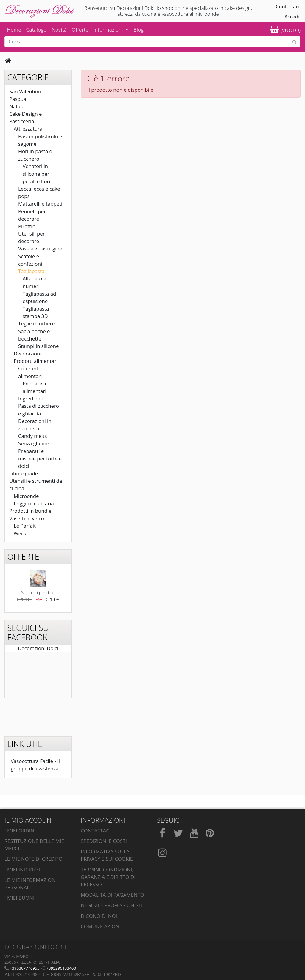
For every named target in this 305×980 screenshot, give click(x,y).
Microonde (26, 496)
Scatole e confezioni (30, 260)
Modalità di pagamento (112, 895)
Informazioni (109, 30)
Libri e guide (24, 473)
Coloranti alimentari (30, 372)
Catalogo (36, 30)
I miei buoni (20, 898)
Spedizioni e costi (104, 841)
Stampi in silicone (38, 346)
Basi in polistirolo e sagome (40, 140)
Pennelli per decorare (32, 215)
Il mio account (30, 820)
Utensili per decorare (32, 237)
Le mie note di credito (34, 859)
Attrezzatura (28, 129)
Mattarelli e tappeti (40, 204)
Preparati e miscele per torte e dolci (40, 458)
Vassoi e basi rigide (40, 248)
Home (14, 30)
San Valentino (25, 91)
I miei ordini (20, 831)
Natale (17, 106)
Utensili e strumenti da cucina (36, 484)
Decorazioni (28, 353)
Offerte (80, 30)
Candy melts (32, 436)
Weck (20, 533)
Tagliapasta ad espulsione (39, 297)
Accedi (292, 17)
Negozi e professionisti (112, 905)
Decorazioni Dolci (38, 648)
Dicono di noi (99, 916)
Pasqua (18, 99)
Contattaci (288, 6)
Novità (59, 30)
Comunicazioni (101, 926)
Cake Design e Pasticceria (26, 117)
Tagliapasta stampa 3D (36, 312)
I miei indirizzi (22, 870)
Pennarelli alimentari (34, 387)
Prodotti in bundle (30, 511)
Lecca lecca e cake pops (39, 192)
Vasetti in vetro (27, 518)
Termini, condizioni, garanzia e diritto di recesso (108, 877)
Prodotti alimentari (36, 361)
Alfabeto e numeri (34, 282)
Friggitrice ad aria (34, 503)
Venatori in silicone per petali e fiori (36, 174)
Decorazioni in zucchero (35, 425)
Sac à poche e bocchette (34, 335)
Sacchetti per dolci (38, 593)
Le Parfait (25, 526)
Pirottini (27, 226)
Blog (139, 30)
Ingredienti (31, 398)
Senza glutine (34, 443)
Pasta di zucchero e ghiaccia (39, 410)
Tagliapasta (31, 271)
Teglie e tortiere (36, 323)
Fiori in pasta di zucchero (36, 155)
